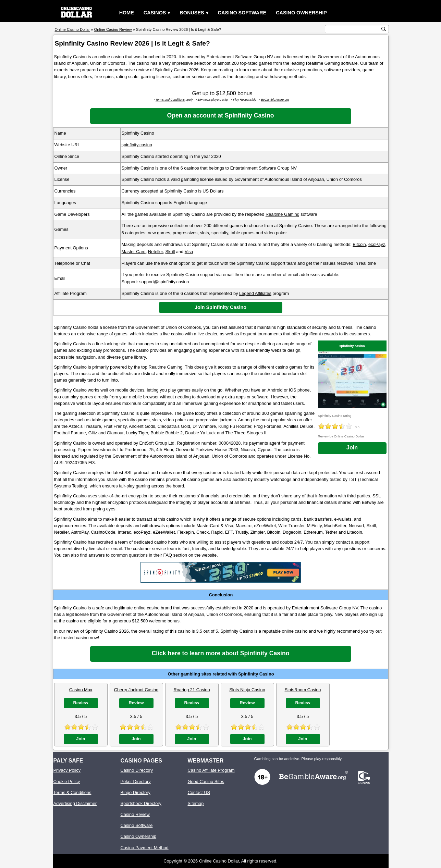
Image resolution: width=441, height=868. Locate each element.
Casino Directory (137, 770)
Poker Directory (136, 782)
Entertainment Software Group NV (264, 168)
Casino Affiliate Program (211, 770)
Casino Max (81, 690)
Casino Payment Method (145, 848)
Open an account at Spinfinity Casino (221, 115)
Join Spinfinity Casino (220, 307)
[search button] (384, 29)
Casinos (155, 13)
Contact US (199, 792)
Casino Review (135, 814)
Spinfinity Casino (256, 674)
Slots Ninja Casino (247, 690)
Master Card (134, 252)
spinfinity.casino (137, 145)
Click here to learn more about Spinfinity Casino (221, 653)
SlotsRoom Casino (303, 690)
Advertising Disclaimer (75, 803)
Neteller (155, 252)
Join (352, 448)
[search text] (353, 29)
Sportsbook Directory (141, 803)
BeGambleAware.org (275, 100)
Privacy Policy (67, 770)
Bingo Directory (136, 792)
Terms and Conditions (170, 100)
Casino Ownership (301, 13)
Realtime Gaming (283, 214)
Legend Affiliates (255, 293)
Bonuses (192, 13)
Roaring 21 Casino (192, 690)
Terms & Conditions (72, 792)
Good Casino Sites (206, 782)
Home (127, 13)
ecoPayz (377, 244)
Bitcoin (359, 244)
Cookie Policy (67, 782)
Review (81, 703)
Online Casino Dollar (219, 861)
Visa (189, 252)
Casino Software (242, 13)
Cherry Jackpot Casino (136, 690)
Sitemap (196, 803)
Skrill (170, 252)
